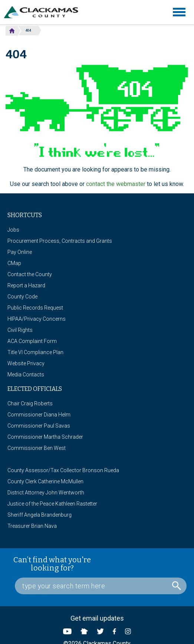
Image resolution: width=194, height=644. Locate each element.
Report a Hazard (26, 285)
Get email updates (97, 618)
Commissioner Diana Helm (39, 415)
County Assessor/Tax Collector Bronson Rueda (63, 470)
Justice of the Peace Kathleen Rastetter (52, 504)
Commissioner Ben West (37, 448)
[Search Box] (101, 586)
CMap (14, 263)
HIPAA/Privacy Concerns (37, 319)
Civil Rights (20, 330)
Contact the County (30, 274)
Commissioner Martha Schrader (45, 437)
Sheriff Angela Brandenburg (40, 515)
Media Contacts (26, 375)
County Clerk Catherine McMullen (45, 481)
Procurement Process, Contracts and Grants (60, 241)
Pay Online (20, 252)
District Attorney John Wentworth (46, 493)
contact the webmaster (116, 184)
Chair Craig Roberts (30, 403)
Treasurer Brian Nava (32, 526)
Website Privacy (26, 363)
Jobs (13, 230)
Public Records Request (35, 308)
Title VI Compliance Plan (35, 352)
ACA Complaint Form (32, 341)
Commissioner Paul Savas (39, 426)
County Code (22, 297)
